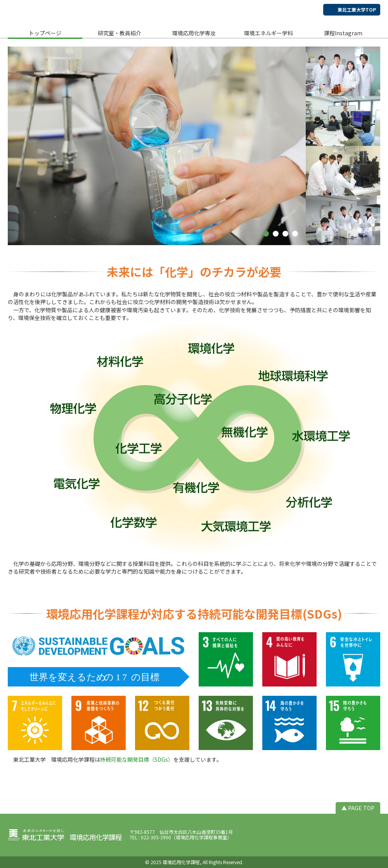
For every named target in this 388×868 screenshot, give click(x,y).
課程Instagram (343, 33)
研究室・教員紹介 (120, 33)
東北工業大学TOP (357, 10)
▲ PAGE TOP (358, 808)
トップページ (45, 33)
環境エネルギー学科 (268, 33)
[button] (266, 234)
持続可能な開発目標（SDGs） (137, 759)
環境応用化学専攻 (194, 33)
